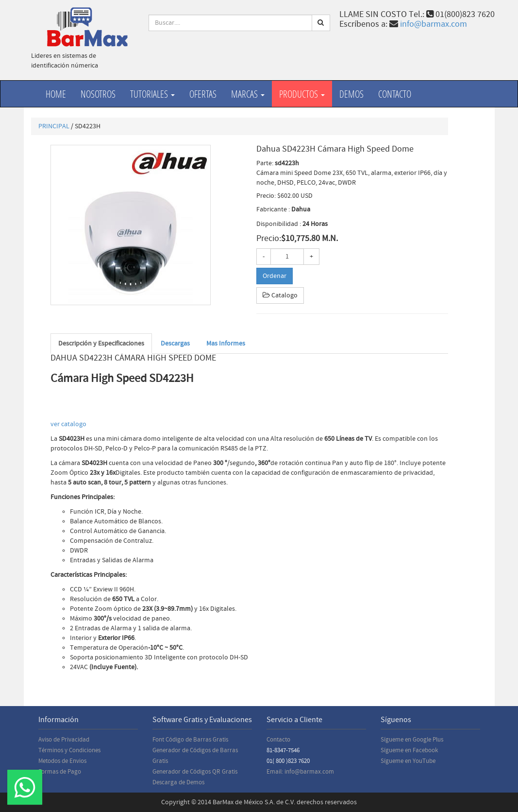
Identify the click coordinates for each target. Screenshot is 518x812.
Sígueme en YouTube (408, 761)
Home (56, 94)
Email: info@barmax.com (300, 772)
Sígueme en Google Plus (412, 740)
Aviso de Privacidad (64, 740)
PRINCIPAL (54, 126)
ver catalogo (69, 424)
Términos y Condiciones (69, 750)
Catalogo (280, 295)
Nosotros (98, 94)
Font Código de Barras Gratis (190, 740)
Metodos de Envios (62, 761)
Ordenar (275, 276)
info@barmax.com (434, 24)
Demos (351, 94)
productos (302, 94)
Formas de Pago (60, 772)
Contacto (395, 94)
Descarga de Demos (178, 782)
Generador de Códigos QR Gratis (195, 772)
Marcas (248, 94)
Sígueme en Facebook (409, 750)
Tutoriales (152, 94)
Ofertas (203, 94)
